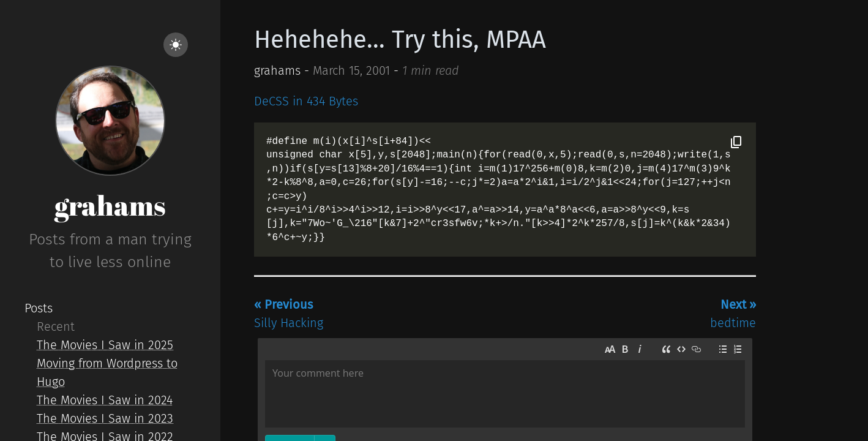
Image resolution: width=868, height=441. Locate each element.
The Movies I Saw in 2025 (105, 345)
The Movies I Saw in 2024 (105, 400)
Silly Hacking (289, 314)
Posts (39, 308)
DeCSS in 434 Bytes (306, 101)
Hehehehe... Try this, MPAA (400, 40)
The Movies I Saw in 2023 (105, 418)
